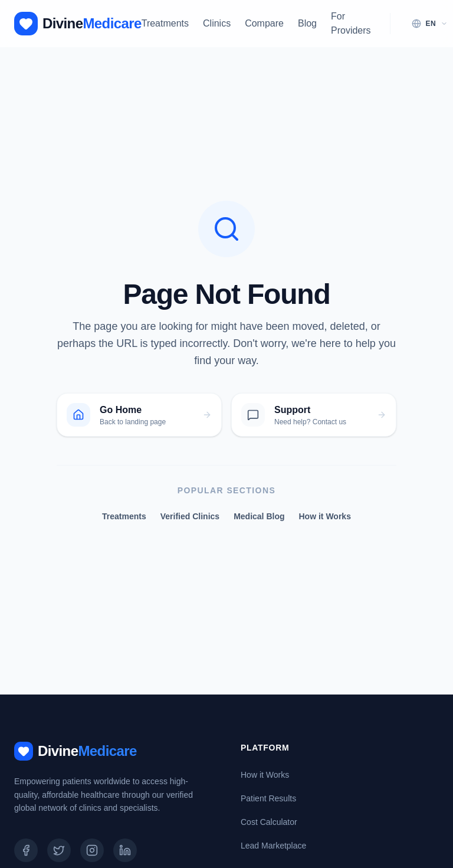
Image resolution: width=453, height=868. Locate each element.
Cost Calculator (269, 822)
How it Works (325, 516)
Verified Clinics (190, 516)
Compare (264, 23)
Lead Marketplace (273, 846)
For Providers (351, 23)
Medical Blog (259, 516)
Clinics (217, 23)
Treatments (165, 23)
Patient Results (268, 798)
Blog (307, 23)
